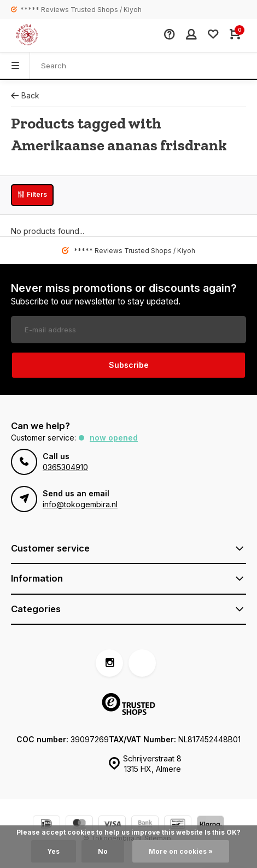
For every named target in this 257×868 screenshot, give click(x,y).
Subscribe (129, 365)
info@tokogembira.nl (80, 504)
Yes (54, 851)
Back (25, 95)
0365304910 (65, 467)
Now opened (114, 438)
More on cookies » (181, 851)
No (103, 851)
